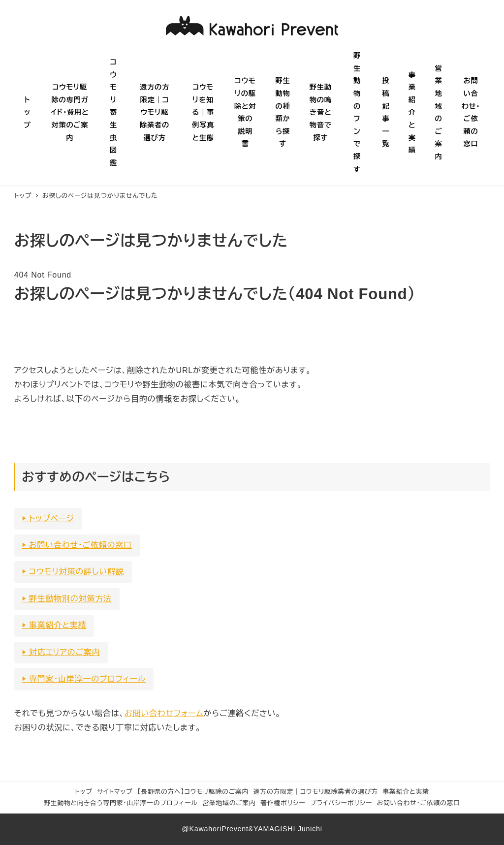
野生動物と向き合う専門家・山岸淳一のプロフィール (121, 803)
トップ (84, 792)
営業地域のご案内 (229, 803)
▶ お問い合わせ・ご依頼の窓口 (77, 545)
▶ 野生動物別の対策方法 (67, 599)
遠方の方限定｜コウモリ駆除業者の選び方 (316, 792)
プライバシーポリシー (341, 803)
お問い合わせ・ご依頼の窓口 (419, 803)
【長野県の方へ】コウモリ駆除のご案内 (193, 792)
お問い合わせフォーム (164, 713)
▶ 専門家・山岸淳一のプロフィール (84, 679)
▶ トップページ (48, 518)
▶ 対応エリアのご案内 (61, 652)
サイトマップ (115, 792)
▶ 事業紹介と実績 (54, 625)
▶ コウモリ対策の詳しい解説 (73, 572)
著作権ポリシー (283, 803)
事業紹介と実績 (406, 792)
